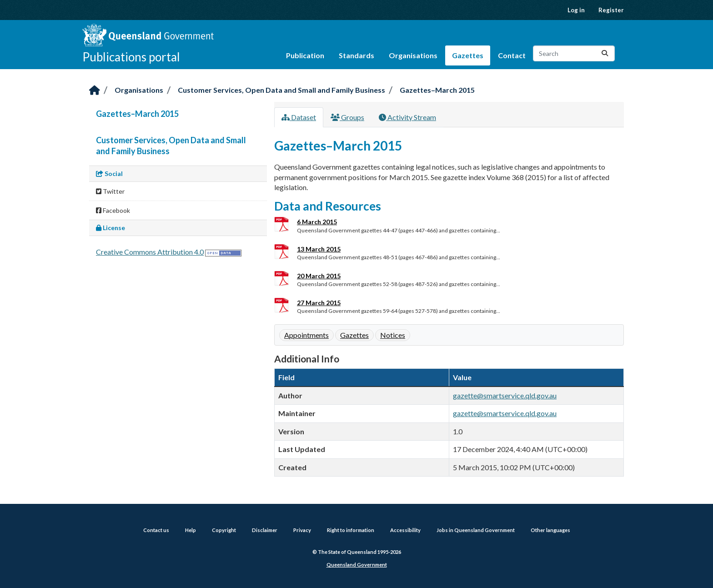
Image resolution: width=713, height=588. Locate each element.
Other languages (550, 530)
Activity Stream (407, 117)
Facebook (113, 210)
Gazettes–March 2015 (437, 90)
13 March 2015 (319, 249)
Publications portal (131, 57)
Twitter (110, 191)
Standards (356, 55)
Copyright (224, 530)
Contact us (156, 530)
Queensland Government (357, 565)
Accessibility (405, 530)
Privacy (302, 530)
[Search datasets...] (574, 53)
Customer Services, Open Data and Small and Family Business (281, 90)
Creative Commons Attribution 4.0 (150, 252)
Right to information (351, 530)
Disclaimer (265, 530)
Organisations (413, 55)
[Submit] (605, 53)
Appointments (306, 335)
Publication (305, 55)
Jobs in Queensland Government (476, 530)
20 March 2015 (319, 276)
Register (611, 10)
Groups (347, 117)
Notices (393, 335)
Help (191, 530)
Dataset (299, 117)
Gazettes (468, 55)
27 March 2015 (319, 303)
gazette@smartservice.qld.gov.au (505, 395)
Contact (512, 55)
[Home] (95, 91)
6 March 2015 (317, 222)
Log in (576, 10)
